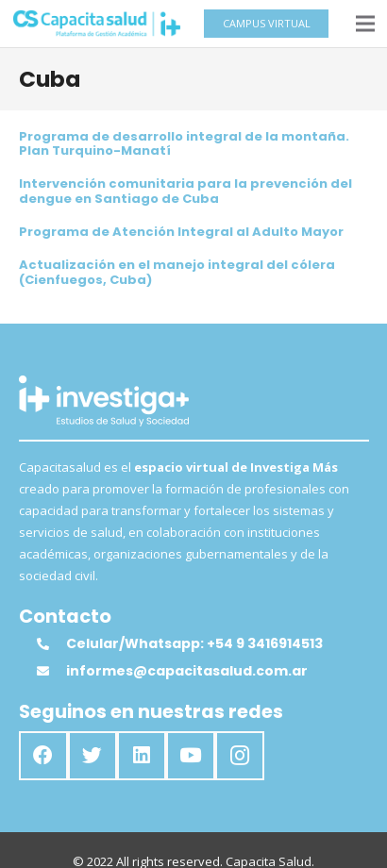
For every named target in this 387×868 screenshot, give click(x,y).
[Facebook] (43, 756)
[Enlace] (97, 24)
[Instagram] (240, 756)
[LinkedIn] (142, 756)
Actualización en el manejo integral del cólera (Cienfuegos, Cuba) (177, 272)
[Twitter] (93, 756)
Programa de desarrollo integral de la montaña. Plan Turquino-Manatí (184, 144)
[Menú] (366, 24)
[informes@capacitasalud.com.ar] (51, 671)
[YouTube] (191, 756)
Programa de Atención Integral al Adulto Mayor (181, 232)
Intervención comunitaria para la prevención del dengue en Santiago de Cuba (185, 191)
